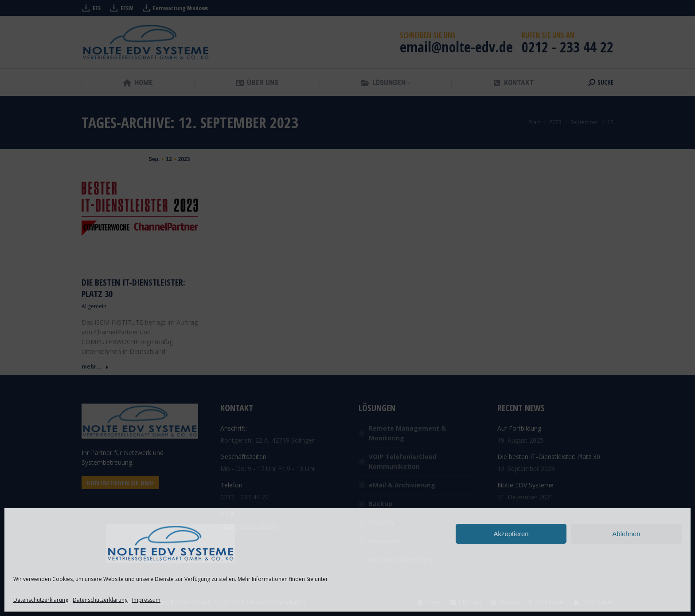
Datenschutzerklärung (41, 600)
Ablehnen (626, 534)
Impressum (146, 600)
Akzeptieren (511, 534)
